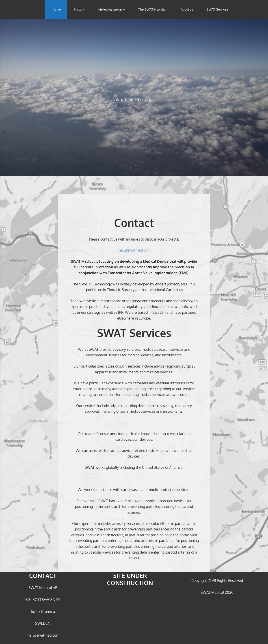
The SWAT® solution (153, 9)
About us (187, 9)
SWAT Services (217, 9)
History (79, 9)
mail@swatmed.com (134, 250)
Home (57, 9)
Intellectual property (111, 9)
